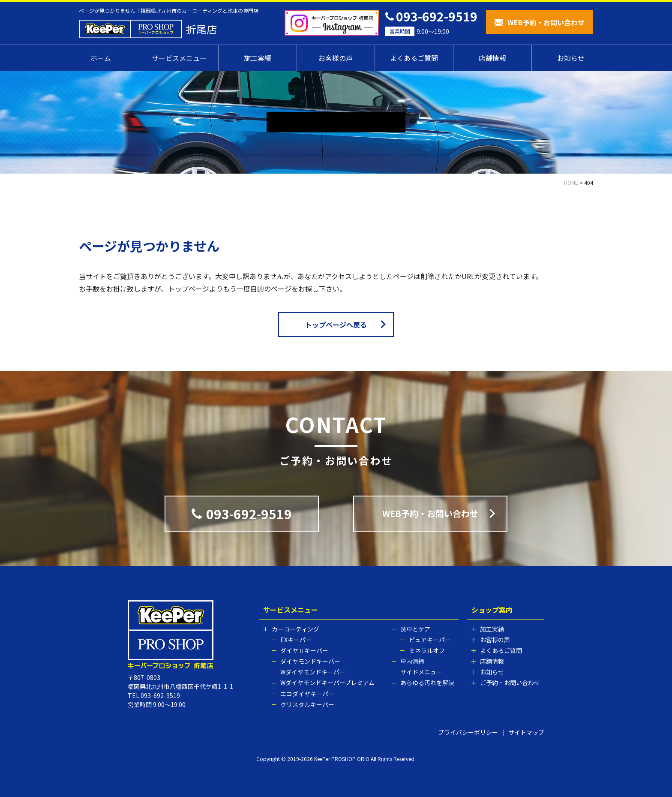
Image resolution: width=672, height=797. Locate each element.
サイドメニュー (421, 672)
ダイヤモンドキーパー (310, 661)
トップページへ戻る (336, 325)
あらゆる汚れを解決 (427, 683)
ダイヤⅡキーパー (304, 650)
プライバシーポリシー (468, 732)
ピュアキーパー (430, 640)
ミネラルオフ (427, 650)
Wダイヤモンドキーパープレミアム (327, 683)
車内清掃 (412, 661)
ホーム (101, 58)
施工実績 (258, 58)
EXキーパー (296, 640)
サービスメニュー (179, 58)
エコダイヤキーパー (307, 694)
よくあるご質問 (414, 58)
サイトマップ (526, 732)
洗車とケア (415, 629)
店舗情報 (492, 58)
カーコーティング (295, 629)
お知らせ (571, 58)
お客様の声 (336, 58)
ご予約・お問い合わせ (510, 683)
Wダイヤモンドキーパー (313, 672)
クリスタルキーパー (307, 704)
